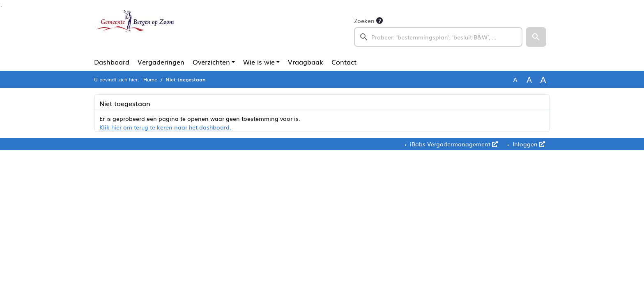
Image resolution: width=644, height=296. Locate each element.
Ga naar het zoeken (1, 6)
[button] (536, 37)
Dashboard (112, 62)
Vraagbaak (306, 62)
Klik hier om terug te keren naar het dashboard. (165, 127)
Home (150, 79)
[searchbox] (438, 37)
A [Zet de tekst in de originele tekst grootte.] (515, 79)
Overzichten (211, 62)
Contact (344, 62)
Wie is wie (259, 62)
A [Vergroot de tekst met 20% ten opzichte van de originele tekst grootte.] (529, 79)
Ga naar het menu (3, 6)
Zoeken (364, 21)
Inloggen (528, 144)
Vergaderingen (161, 62)
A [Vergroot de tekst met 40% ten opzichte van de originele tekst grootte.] (543, 79)
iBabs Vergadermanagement (453, 144)
